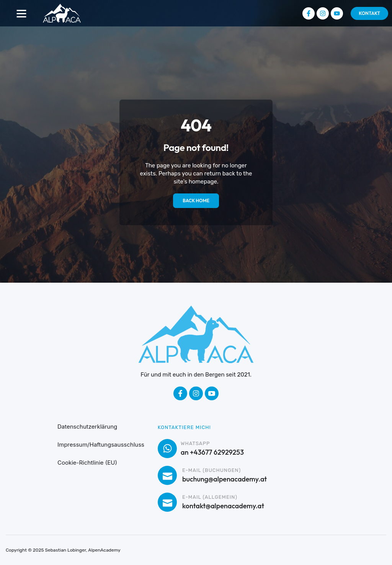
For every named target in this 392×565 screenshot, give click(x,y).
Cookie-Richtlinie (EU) (87, 463)
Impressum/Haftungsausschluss (101, 445)
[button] (21, 13)
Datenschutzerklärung (87, 427)
